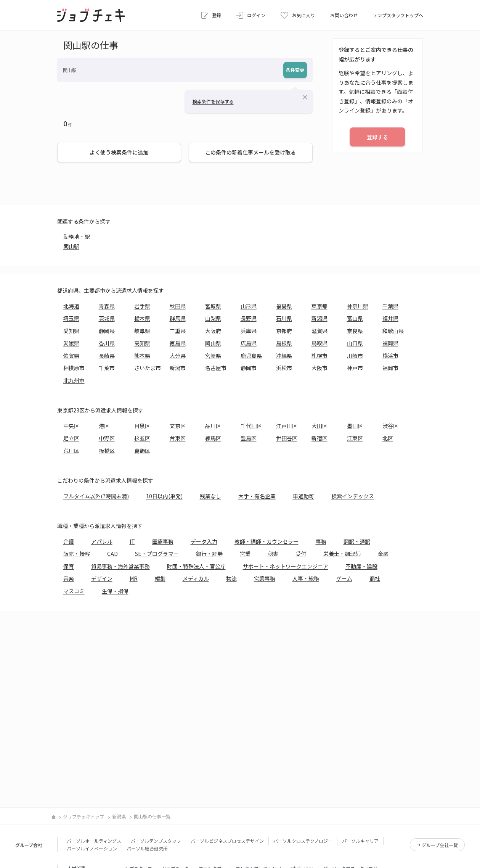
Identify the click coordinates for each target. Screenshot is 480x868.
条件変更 (295, 70)
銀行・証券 (209, 554)
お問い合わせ (344, 15)
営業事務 (265, 578)
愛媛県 (71, 343)
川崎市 (355, 356)
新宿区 (319, 438)
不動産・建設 (361, 566)
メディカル (196, 578)
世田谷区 (287, 438)
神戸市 (355, 368)
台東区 (178, 438)
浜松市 (284, 368)
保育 (69, 566)
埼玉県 (71, 318)
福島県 (284, 306)
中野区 (107, 438)
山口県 (355, 343)
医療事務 (163, 541)
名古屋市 (216, 368)
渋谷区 (390, 426)
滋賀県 (319, 331)
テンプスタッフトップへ (398, 15)
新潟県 (319, 318)
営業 (245, 554)
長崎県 (107, 356)
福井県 (390, 318)
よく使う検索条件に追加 (119, 152)
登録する (377, 137)
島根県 (284, 343)
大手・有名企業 (257, 496)
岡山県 (213, 343)
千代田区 (251, 426)
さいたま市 (148, 368)
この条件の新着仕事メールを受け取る (250, 152)
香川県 (107, 343)
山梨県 (213, 318)
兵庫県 (249, 331)
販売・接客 (77, 554)
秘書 (273, 554)
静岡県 (107, 331)
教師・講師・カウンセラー (266, 541)
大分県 (178, 356)
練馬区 (213, 438)
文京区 (178, 426)
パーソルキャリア (360, 841)
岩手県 (142, 306)
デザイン (102, 578)
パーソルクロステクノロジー (303, 841)
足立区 (71, 438)
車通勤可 (303, 496)
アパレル (102, 541)
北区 (388, 438)
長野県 (249, 318)
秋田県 (178, 306)
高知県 (142, 343)
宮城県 (213, 306)
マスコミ (74, 591)
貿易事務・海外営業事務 (120, 566)
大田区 (319, 426)
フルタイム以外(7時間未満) (96, 496)
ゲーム (344, 578)
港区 (104, 426)
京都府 (284, 331)
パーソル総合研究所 (147, 848)
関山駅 (71, 246)
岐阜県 (142, 331)
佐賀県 (71, 356)
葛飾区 (142, 451)
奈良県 (355, 331)
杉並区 (142, 438)
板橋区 (107, 451)
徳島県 (178, 343)
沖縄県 (284, 356)
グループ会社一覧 (440, 845)
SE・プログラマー (157, 554)
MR (134, 578)
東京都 (319, 306)
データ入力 (204, 541)
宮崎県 (213, 356)
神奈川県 (358, 306)
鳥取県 (319, 343)
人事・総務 (306, 578)
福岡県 (390, 343)
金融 (383, 554)
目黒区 (142, 426)
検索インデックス (353, 496)
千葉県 (390, 306)
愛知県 (71, 331)
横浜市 (390, 356)
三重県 (178, 331)
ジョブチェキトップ (83, 816)
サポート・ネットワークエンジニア (286, 566)
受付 (301, 554)
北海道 (71, 306)
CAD (112, 554)
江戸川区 (287, 426)
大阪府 (213, 331)
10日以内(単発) (164, 496)
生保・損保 (115, 591)
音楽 (69, 578)
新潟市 (178, 368)
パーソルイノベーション (92, 848)
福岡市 (390, 368)
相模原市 (74, 368)
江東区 (355, 438)
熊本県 (142, 356)
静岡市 (249, 368)
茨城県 (107, 318)
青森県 (107, 306)
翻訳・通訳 (357, 541)
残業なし (210, 496)
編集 (160, 578)
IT (132, 541)
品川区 (213, 426)
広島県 (249, 343)
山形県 (249, 306)
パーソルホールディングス (94, 841)
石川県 (284, 318)
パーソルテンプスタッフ (156, 841)
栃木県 (142, 318)
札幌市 (319, 356)
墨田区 (355, 426)
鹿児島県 (251, 356)
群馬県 (178, 318)
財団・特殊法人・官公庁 (196, 566)
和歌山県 (393, 331)
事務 (321, 541)
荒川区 (71, 451)
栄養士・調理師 (342, 554)
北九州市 (74, 380)
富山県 (355, 318)
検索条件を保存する (213, 101)
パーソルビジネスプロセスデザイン (227, 841)
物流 (231, 578)
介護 (69, 541)
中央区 (71, 426)
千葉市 (107, 368)
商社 (375, 578)
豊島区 (249, 438)
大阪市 (319, 368)
